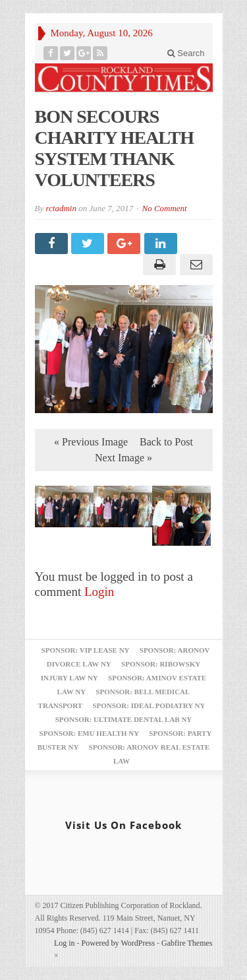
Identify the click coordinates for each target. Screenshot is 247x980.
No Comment (164, 208)
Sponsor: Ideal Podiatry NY (149, 705)
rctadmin (61, 208)
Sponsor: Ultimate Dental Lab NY (124, 719)
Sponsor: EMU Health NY (89, 733)
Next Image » (123, 458)
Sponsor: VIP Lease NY (86, 650)
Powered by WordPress (118, 943)
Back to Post (166, 442)
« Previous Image (91, 442)
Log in (65, 943)
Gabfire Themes (187, 943)
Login (99, 592)
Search (186, 53)
